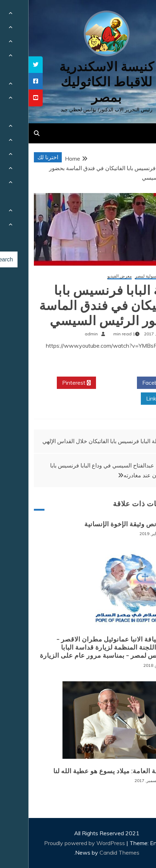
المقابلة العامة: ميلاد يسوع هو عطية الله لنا (85, 771)
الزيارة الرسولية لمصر (126, 276)
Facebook (129, 383)
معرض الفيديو (91, 276)
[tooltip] (7, 65)
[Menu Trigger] (139, 15)
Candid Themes (91, 852)
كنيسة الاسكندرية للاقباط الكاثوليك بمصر (78, 82)
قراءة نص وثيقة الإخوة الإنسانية (101, 524)
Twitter (88, 383)
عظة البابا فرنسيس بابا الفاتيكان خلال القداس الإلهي (74, 441)
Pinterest (48, 383)
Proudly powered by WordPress (57, 843)
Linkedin (131, 399)
